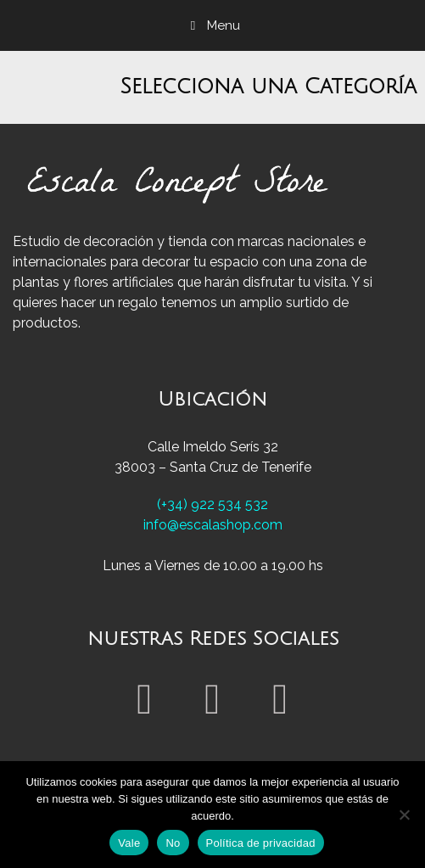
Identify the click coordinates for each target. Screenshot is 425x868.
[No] (404, 815)
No (173, 843)
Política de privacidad (261, 843)
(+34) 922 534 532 (212, 504)
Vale (129, 843)
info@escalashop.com (213, 525)
